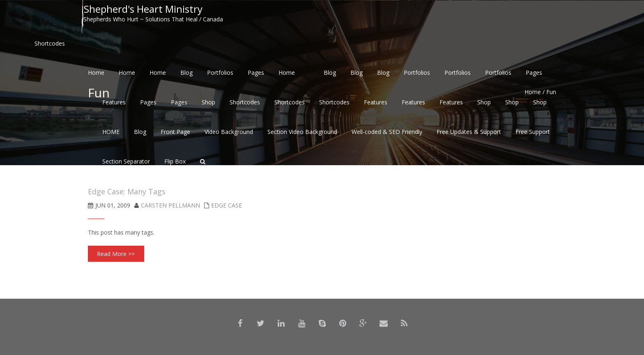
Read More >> (116, 254)
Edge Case (227, 205)
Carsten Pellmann (170, 205)
